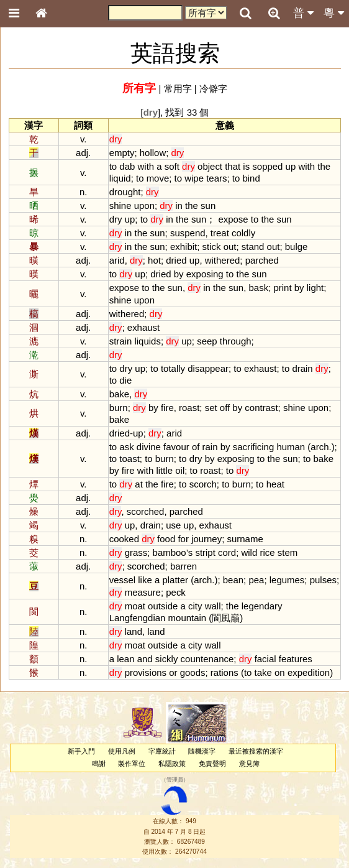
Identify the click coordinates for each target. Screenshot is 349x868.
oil (180, 470)
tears (216, 178)
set (211, 408)
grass (136, 552)
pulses (323, 580)
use (173, 525)
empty (122, 153)
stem (288, 552)
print (282, 288)
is (246, 166)
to (113, 166)
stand (253, 247)
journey (206, 539)
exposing (205, 274)
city (195, 606)
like (145, 580)
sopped (267, 166)
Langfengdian (138, 618)
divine (149, 447)
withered (223, 260)
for (183, 539)
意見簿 (249, 764)
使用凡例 (122, 751)
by (179, 274)
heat (275, 484)
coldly (243, 233)
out (230, 247)
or (173, 672)
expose (233, 219)
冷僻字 (213, 89)
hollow (153, 153)
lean (125, 659)
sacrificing (254, 447)
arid (117, 260)
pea (256, 580)
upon (144, 205)
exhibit (184, 247)
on (280, 672)
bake (119, 394)
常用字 (178, 89)
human (291, 447)
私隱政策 (172, 764)
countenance (207, 659)
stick (212, 247)
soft (172, 166)
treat (220, 233)
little (164, 470)
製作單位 (132, 764)
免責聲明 (212, 764)
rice (267, 552)
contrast (261, 408)
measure (143, 592)
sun (208, 205)
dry (116, 219)
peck (176, 592)
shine (120, 205)
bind (251, 178)
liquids (147, 341)
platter (175, 580)
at (138, 484)
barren (184, 566)
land (134, 631)
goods (193, 672)
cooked (124, 539)
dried (176, 260)
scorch (203, 484)
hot (154, 260)
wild (249, 552)
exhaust (143, 327)
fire (167, 408)
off (225, 408)
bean (233, 580)
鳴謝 (99, 764)
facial (265, 659)
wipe (194, 178)
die (125, 380)
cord (227, 552)
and (145, 659)
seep (207, 341)
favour (176, 447)
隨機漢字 (202, 751)
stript (205, 552)
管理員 (175, 780)
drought (125, 192)
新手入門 (81, 751)
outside (163, 606)
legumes (287, 580)
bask (259, 288)
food (166, 539)
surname (245, 539)
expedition (309, 672)
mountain (188, 618)
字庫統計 (162, 751)
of (196, 447)
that (233, 166)
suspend (188, 233)
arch (320, 447)
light (315, 288)
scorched (146, 511)
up (291, 166)
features (296, 659)
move (158, 178)
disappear (208, 368)
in (179, 205)
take (263, 672)
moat (135, 606)
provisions (146, 672)
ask (126, 447)
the (324, 166)
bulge (297, 247)
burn (119, 408)
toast (129, 459)
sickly (167, 659)
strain (121, 341)
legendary (262, 606)
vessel (122, 580)
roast (189, 408)
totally (173, 368)
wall (213, 606)
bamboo (170, 552)
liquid (120, 178)
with (146, 166)
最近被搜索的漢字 (256, 751)
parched (262, 260)
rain (210, 447)
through (236, 341)
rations (224, 672)
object (210, 166)
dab (127, 166)
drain (302, 368)
